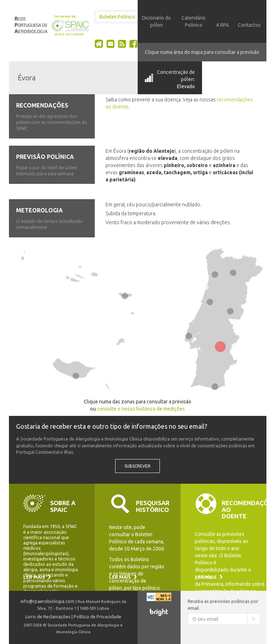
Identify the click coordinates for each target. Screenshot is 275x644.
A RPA (222, 25)
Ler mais (37, 577)
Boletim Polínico (117, 17)
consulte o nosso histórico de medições (141, 409)
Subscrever (137, 466)
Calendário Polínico (194, 21)
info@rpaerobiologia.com (47, 601)
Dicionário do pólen (156, 21)
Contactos (249, 25)
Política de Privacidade (97, 617)
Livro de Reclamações (48, 617)
